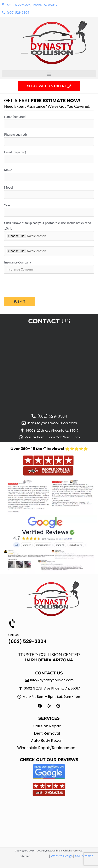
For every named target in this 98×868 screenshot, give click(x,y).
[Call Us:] (12, 624)
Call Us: (14, 635)
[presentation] (36, 285)
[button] (49, 74)
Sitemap (25, 856)
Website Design (62, 856)
